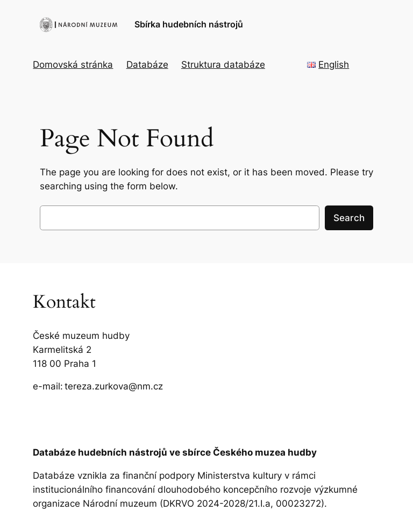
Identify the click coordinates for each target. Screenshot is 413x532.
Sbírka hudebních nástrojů (189, 24)
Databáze (147, 65)
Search (349, 218)
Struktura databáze (223, 65)
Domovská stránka (73, 65)
